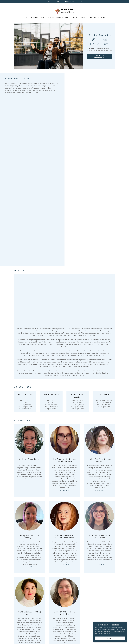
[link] (64, 11)
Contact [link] (75, 17)
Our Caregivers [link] (47, 17)
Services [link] (35, 17)
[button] (64, 490)
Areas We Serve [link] (63, 17)
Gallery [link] (102, 17)
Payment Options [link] (89, 17)
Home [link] (26, 17)
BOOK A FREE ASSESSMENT (99, 56)
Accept (111, 640)
